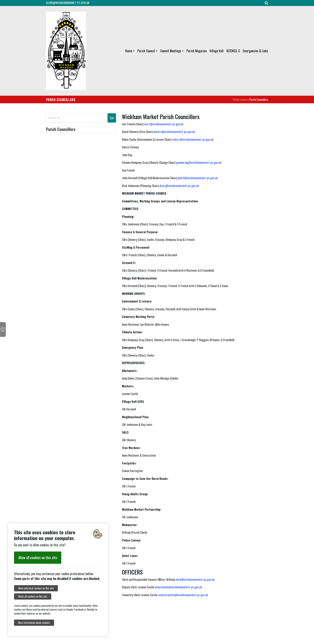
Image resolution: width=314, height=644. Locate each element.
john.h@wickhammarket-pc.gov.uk (198, 178)
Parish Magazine (197, 51)
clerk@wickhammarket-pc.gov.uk (195, 579)
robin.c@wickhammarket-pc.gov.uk (193, 139)
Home (129, 51)
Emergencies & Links (255, 51)
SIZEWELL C (233, 51)
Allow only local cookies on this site (36, 588)
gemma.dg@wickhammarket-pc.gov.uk (199, 162)
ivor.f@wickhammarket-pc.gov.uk (164, 124)
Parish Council (146, 51)
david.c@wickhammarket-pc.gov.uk (174, 132)
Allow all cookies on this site (38, 557)
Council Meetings (171, 51)
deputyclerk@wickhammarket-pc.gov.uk (178, 587)
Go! (112, 118)
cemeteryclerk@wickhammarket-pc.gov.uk (183, 595)
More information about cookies (34, 623)
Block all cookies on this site (33, 596)
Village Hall (216, 51)
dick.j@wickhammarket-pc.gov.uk (179, 186)
